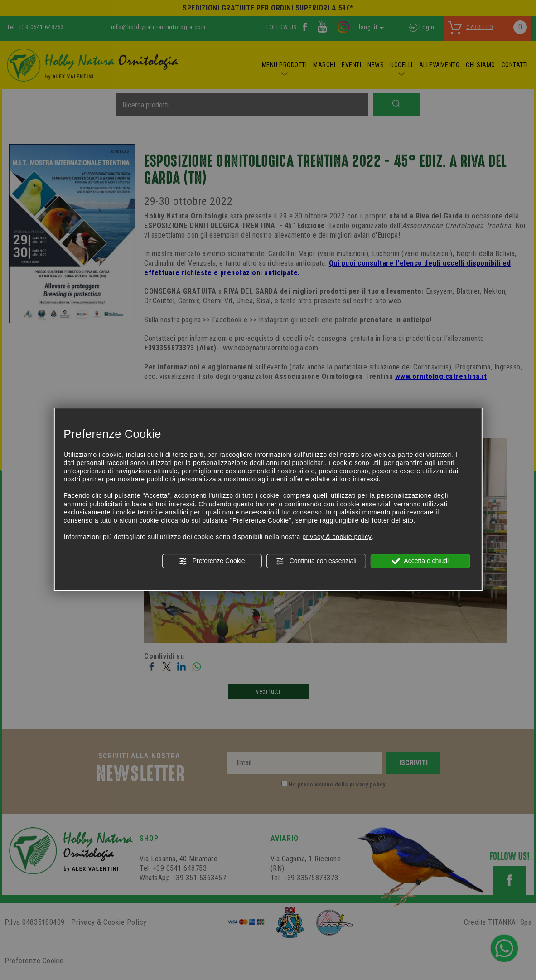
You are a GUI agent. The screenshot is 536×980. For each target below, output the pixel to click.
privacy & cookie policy (337, 537)
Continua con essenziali (316, 561)
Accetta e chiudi (420, 561)
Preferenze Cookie (212, 561)
